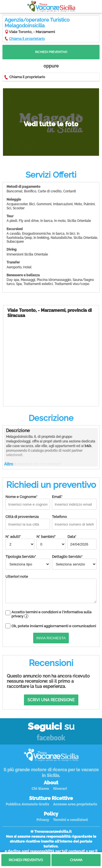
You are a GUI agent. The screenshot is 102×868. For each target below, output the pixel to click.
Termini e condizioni (70, 820)
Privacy (43, 820)
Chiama (76, 860)
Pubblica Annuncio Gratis (27, 804)
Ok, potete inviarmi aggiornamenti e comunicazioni (54, 626)
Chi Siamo (40, 789)
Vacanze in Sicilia (51, 6)
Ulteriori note (51, 589)
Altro (9, 464)
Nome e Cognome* (28, 502)
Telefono (74, 522)
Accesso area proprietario (75, 804)
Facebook (51, 738)
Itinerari (60, 789)
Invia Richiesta (51, 638)
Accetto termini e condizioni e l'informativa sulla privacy (51, 614)
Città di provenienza (28, 522)
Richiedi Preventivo (51, 52)
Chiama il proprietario (27, 39)
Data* (82, 542)
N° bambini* (51, 542)
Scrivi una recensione (51, 700)
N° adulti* (20, 542)
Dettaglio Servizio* (74, 562)
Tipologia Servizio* (28, 562)
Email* (74, 502)
